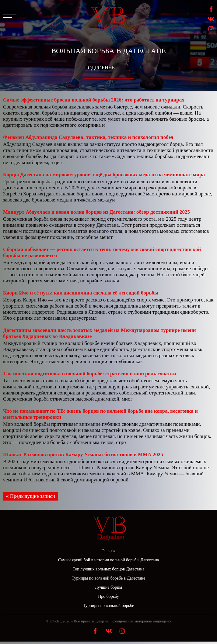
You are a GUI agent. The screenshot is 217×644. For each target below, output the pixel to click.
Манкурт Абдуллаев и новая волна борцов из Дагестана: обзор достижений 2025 (96, 212)
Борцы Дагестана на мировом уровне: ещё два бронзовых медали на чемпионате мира (104, 175)
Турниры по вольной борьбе (109, 606)
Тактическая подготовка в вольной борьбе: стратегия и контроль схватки (89, 374)
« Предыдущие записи (31, 496)
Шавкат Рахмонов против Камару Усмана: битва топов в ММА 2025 (83, 455)
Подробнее (99, 68)
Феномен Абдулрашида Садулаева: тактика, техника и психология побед (88, 137)
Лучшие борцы (108, 587)
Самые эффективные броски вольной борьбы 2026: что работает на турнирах (94, 100)
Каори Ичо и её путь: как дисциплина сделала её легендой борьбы (81, 293)
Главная (108, 551)
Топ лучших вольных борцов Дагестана (108, 569)
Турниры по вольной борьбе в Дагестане (109, 578)
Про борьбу (108, 596)
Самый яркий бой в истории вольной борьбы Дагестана (108, 560)
